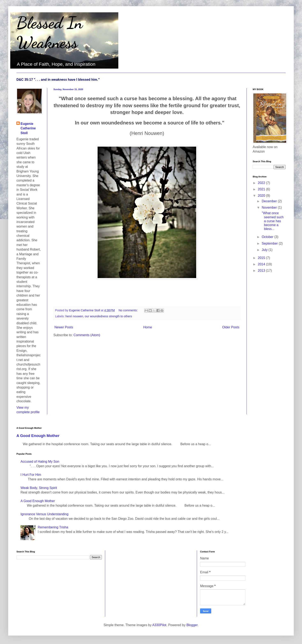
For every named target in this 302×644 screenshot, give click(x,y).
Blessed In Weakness (50, 32)
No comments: (129, 310)
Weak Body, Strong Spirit (39, 488)
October (268, 237)
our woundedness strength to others (108, 316)
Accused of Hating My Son (40, 462)
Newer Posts (64, 327)
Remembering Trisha (53, 527)
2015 (262, 258)
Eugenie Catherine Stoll (28, 128)
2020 (262, 196)
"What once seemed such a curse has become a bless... (272, 221)
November (270, 208)
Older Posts (231, 327)
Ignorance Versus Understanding (44, 514)
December (270, 201)
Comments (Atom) (87, 335)
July (265, 250)
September (270, 243)
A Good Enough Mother (38, 436)
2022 (262, 183)
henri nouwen (74, 316)
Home (148, 327)
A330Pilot (159, 625)
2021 (262, 189)
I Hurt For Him (31, 475)
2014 (262, 264)
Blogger (192, 625)
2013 (262, 271)
